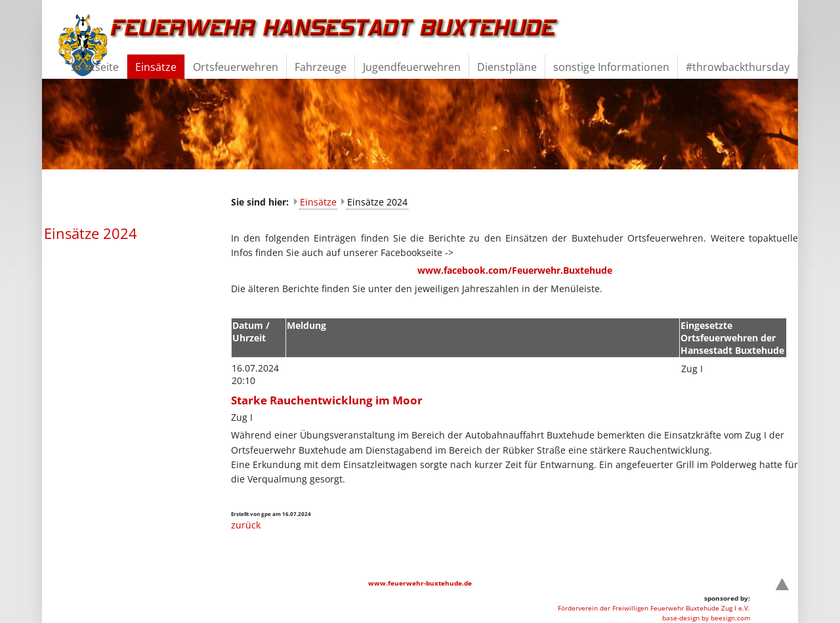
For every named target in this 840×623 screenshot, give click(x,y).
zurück (246, 525)
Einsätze (318, 202)
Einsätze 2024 (377, 202)
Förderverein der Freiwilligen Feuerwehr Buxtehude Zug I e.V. (654, 608)
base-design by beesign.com (706, 618)
